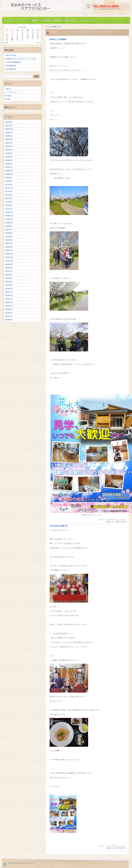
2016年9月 (9, 223)
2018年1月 (9, 185)
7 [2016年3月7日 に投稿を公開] (7, 34)
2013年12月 (9, 302)
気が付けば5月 (11, 55)
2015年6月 (9, 275)
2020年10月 (9, 129)
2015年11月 (9, 257)
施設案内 (35, 20)
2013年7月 (9, 316)
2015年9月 (9, 264)
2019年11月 (9, 146)
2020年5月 (9, 136)
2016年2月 (9, 247)
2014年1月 (9, 299)
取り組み (8, 96)
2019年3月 (9, 164)
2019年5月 (9, 160)
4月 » (39, 43)
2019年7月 (9, 153)
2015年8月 (9, 268)
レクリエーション (113, 520)
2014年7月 (9, 292)
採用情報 (57, 20)
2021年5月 (9, 122)
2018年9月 (9, 178)
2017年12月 (9, 188)
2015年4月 (9, 282)
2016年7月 (9, 230)
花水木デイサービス (33, 7)
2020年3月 (9, 139)
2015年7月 (9, 271)
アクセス (83, 20)
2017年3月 (9, 205)
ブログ (93, 20)
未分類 (7, 99)
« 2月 (6, 43)
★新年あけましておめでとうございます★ (21, 59)
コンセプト (23, 20)
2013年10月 (9, 306)
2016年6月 (9, 233)
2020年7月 (9, 133)
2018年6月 (9, 181)
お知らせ (8, 89)
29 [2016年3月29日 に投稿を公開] (12, 40)
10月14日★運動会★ (14, 62)
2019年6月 (9, 157)
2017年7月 (9, 198)
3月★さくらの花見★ (58, 39)
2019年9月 (9, 150)
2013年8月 (9, 313)
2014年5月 (9, 296)
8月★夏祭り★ (11, 69)
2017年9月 (9, 192)
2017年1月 (9, 209)
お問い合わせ (70, 20)
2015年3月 (9, 285)
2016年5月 (9, 237)
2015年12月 (9, 254)
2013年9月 (9, 309)
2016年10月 (9, 219)
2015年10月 (9, 261)
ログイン (124, 861)
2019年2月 (9, 167)
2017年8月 (9, 195)
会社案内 (46, 20)
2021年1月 (9, 126)
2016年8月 (9, 226)
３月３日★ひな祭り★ (58, 526)
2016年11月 (9, 216)
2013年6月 (9, 320)
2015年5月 (9, 278)
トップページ (9, 20)
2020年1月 (9, 143)
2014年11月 (9, 289)
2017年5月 (9, 202)
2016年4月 (9, 240)
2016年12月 (9, 212)
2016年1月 (9, 250)
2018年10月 (9, 174)
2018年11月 (9, 171)
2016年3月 (9, 244)
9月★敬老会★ (11, 66)
